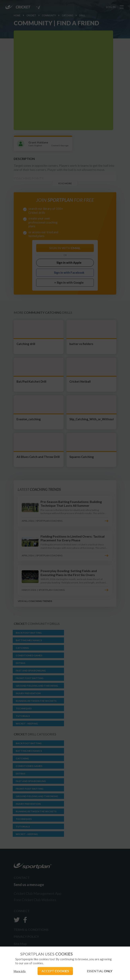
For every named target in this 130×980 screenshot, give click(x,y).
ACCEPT (55, 971)
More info (20, 971)
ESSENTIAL (100, 971)
